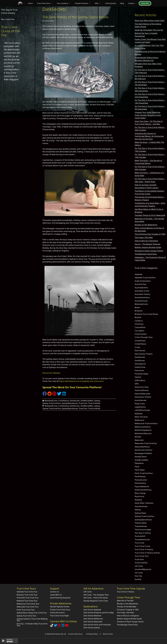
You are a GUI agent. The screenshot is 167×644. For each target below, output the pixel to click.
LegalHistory (140, 407)
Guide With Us (56, 595)
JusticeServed (140, 400)
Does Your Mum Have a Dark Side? (150, 20)
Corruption (139, 331)
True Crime (139, 543)
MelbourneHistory (143, 427)
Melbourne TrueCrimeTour (146, 423)
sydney (97, 406)
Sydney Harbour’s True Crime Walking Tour (32, 620)
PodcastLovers (141, 480)
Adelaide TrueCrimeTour (145, 278)
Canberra (139, 321)
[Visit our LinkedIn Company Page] (63, 626)
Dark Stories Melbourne (93, 619)
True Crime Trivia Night (60, 616)
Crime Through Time (144, 337)
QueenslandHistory (143, 490)
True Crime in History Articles (147, 553)
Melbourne (139, 420)
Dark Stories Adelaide (92, 610)
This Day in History (143, 533)
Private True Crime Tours (60, 610)
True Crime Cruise (142, 546)
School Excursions (57, 613)
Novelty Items (141, 457)
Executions (139, 370)
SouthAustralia (141, 506)
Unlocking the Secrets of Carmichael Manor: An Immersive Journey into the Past (149, 136)
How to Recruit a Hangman (146, 241)
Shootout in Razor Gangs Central (149, 251)
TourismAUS (140, 536)
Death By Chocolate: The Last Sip (149, 30)
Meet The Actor (141, 417)
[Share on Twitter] (59, 395)
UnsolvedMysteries (143, 569)
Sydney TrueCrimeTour (52, 403)
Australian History (142, 294)
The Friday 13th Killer (144, 237)
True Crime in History (144, 549)
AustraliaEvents (141, 288)
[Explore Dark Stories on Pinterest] (59, 626)
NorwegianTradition (143, 453)
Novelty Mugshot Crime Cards (96, 601)
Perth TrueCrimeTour (144, 473)
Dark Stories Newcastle (93, 622)
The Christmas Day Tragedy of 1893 (150, 234)
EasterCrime (140, 367)
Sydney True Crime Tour (26, 616)
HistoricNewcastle (142, 394)
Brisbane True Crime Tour (27, 595)
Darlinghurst (140, 364)
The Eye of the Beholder (127, 607)
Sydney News (140, 513)
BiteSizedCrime (51, 401)
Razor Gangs (140, 493)
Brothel (138, 317)
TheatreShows (141, 526)
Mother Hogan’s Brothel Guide (148, 247)
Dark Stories (140, 350)
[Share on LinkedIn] (64, 395)
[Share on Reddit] (50, 395)
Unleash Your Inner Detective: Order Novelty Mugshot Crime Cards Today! (148, 115)
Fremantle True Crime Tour (28, 598)
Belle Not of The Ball (125, 601)
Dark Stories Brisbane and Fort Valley (99, 613)
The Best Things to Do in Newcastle (150, 215)
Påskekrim (139, 463)
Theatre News (141, 523)
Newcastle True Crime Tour (28, 607)
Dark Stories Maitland (92, 616)
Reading (138, 500)
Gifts (99, 3)
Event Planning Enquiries (60, 598)
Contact (133, 3)
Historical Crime (142, 387)
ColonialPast (140, 327)
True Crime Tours (46, 3)
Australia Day (140, 284)
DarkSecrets (75, 401)
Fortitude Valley (141, 374)
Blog (122, 3)
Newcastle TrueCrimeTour (146, 443)
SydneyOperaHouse (70, 403)
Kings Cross (140, 404)
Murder (138, 437)
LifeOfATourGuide (142, 410)
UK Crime (139, 566)
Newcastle (139, 440)
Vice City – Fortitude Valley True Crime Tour (32, 625)
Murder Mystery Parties (60, 607)
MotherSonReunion (143, 433)
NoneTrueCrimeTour (144, 450)
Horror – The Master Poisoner (148, 244)
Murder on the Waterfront (146, 225)
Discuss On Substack (51, 373)
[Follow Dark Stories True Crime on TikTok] (52, 626)
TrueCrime (83, 403)
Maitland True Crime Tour (27, 601)
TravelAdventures (142, 539)
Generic (138, 377)
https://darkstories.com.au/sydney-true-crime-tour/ (81, 381)
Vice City (138, 576)
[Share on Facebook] (45, 395)
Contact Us (55, 592)
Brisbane (139, 311)
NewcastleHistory (142, 447)
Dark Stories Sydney (92, 628)
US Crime (139, 573)
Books (137, 307)
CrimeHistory (64, 401)
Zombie (138, 579)
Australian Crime (142, 291)
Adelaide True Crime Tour (27, 592)
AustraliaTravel (141, 301)
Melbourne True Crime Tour (28, 604)
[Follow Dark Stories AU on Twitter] (55, 626)
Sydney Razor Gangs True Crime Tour (32, 613)
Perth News (140, 470)
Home (30, 3)
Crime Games (141, 334)
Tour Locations (65, 3)
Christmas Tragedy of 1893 (128, 610)
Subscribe (145, 3)
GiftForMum (140, 380)
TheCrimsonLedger (143, 529)
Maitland (138, 414)
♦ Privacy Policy (92, 634)
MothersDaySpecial (143, 430)
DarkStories (140, 360)
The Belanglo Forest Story (146, 254)
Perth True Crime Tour (26, 610)
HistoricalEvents (142, 390)
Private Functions (84, 3)
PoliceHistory (140, 483)
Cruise (137, 347)
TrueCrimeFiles (94, 403)
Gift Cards (88, 592)
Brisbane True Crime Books (146, 314)
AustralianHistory (142, 297)
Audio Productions (143, 281)
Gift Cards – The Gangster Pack (96, 595)
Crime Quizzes (111, 3)
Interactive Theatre (143, 397)
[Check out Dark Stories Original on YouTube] (67, 626)
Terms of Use (108, 634)
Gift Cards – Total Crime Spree (96, 598)
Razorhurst (139, 496)
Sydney (97, 401)
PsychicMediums (142, 486)
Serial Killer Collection (144, 503)
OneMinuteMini (87, 401)
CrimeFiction (140, 341)
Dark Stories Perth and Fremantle (97, 625)
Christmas (139, 324)
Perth (137, 467)
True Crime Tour (142, 556)
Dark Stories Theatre (144, 354)
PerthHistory (140, 476)
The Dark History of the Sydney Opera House (75, 17)
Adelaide (138, 274)
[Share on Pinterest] (54, 395)
